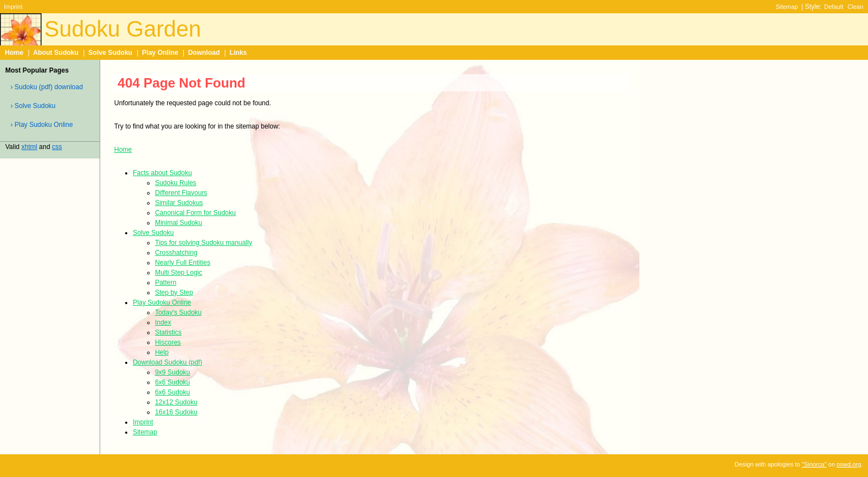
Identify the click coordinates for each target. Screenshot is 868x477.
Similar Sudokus (179, 203)
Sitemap (787, 7)
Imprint (13, 7)
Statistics (168, 332)
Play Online (160, 53)
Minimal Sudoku (179, 223)
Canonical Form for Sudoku (195, 213)
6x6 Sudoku (172, 382)
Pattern (166, 283)
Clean (856, 7)
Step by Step (174, 293)
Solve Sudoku (110, 53)
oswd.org (849, 464)
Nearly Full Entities (183, 263)
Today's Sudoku (178, 312)
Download (204, 53)
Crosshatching (176, 253)
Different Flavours (181, 193)
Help (162, 352)
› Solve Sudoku (33, 106)
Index (163, 322)
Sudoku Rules (176, 183)
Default (834, 7)
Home (14, 53)
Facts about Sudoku (162, 173)
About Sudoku (56, 53)
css (57, 147)
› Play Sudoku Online (42, 125)
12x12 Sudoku (176, 402)
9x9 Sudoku (172, 372)
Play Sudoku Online (162, 302)
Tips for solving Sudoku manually (204, 243)
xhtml (30, 147)
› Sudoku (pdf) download (47, 87)
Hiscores (168, 342)
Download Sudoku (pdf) (167, 362)
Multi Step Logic (179, 273)
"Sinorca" (814, 464)
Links (238, 53)
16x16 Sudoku (176, 412)
